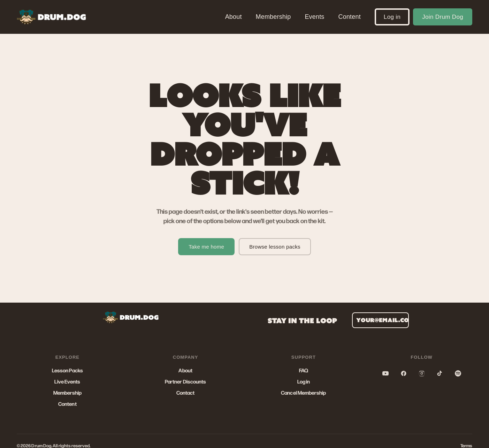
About (234, 17)
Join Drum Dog (443, 17)
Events (314, 17)
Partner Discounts (185, 381)
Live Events (67, 381)
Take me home (206, 247)
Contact (186, 393)
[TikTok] (440, 373)
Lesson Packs (67, 370)
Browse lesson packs (275, 247)
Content (350, 17)
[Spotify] (458, 373)
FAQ (304, 370)
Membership (273, 17)
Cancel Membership (303, 393)
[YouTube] (385, 373)
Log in (392, 17)
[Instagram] (422, 373)
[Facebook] (404, 373)
